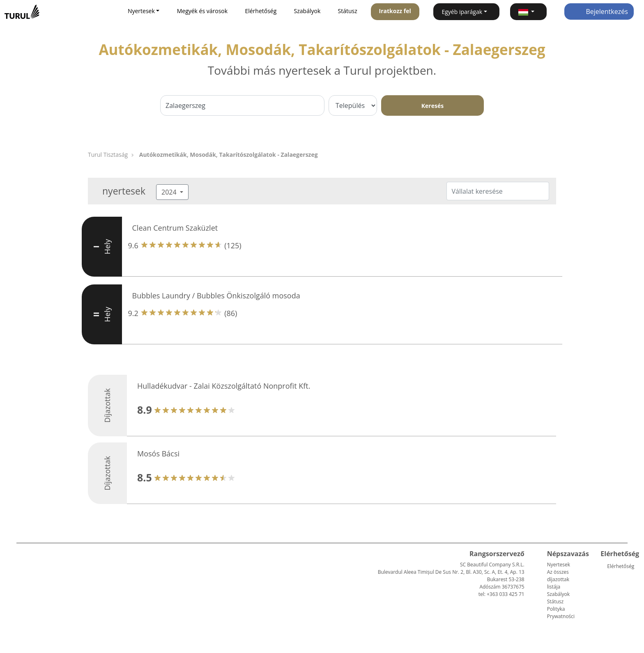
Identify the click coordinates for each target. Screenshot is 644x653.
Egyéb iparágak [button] (462, 12)
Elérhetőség (261, 11)
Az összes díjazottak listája (558, 579)
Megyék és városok (202, 11)
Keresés (432, 106)
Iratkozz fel (395, 11)
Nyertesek (559, 565)
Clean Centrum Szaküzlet (175, 228)
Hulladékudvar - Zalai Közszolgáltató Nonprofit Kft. (224, 386)
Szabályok (307, 11)
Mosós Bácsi (158, 454)
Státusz (348, 11)
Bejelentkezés (599, 11)
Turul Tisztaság (108, 155)
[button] (528, 12)
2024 (170, 192)
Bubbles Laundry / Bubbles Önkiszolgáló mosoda (216, 296)
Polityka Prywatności (561, 613)
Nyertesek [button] (141, 11)
